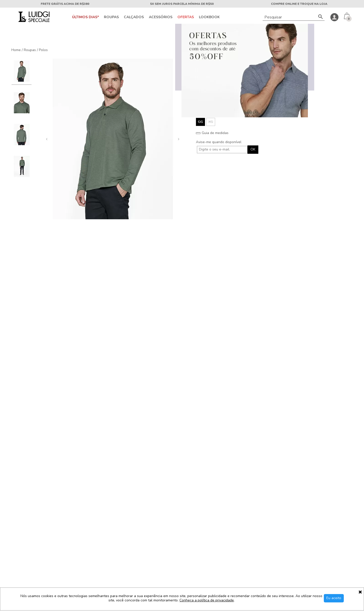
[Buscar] (321, 17)
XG (211, 122)
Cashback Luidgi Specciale (28, 551)
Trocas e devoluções (93, 535)
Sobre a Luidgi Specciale (26, 511)
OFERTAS (186, 17)
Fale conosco (87, 511)
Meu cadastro (88, 551)
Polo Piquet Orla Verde (182, 375)
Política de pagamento (24, 535)
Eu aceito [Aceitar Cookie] (334, 598)
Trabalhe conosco (91, 519)
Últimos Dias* (85, 17)
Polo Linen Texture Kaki (329, 375)
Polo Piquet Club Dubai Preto (35, 377)
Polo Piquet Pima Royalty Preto (109, 377)
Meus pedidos (88, 543)
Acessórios (161, 17)
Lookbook (209, 17)
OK (253, 149)
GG (200, 122)
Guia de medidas (212, 133)
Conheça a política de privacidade (207, 601)
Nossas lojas (17, 519)
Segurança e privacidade (26, 543)
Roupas (111, 17)
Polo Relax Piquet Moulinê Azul (255, 377)
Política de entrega (21, 527)
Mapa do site (87, 527)
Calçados (134, 17)
